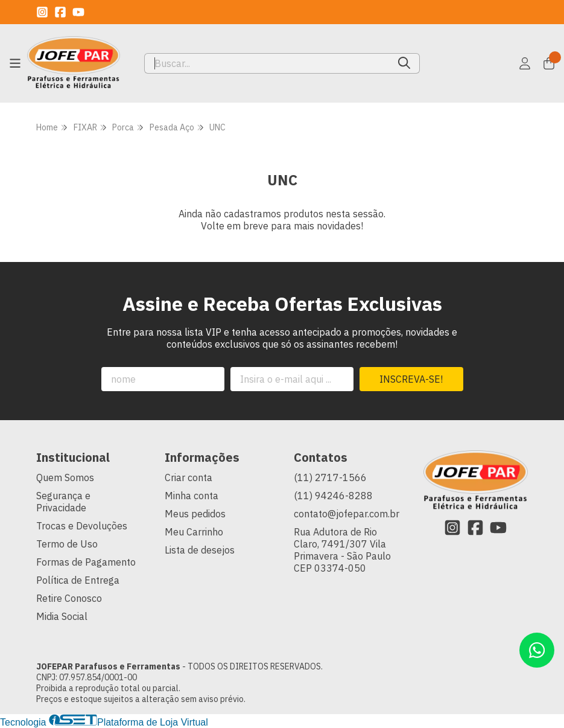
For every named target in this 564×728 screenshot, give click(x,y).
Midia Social (62, 616)
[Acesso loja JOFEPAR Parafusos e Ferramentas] (525, 63)
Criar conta (189, 477)
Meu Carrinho (194, 532)
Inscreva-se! (411, 379)
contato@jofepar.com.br (347, 514)
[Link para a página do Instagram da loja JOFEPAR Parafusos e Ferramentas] (42, 12)
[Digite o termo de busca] (267, 63)
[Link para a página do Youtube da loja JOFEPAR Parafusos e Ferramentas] (78, 12)
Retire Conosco (69, 598)
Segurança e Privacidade (63, 502)
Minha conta (192, 496)
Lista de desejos (200, 550)
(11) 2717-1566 (330, 477)
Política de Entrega (78, 580)
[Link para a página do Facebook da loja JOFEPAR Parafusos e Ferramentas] (60, 12)
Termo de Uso (67, 544)
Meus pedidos (195, 514)
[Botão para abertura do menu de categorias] (15, 63)
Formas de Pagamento (86, 562)
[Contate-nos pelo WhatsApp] (537, 650)
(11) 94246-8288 (333, 496)
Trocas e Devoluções (82, 526)
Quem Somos (65, 477)
